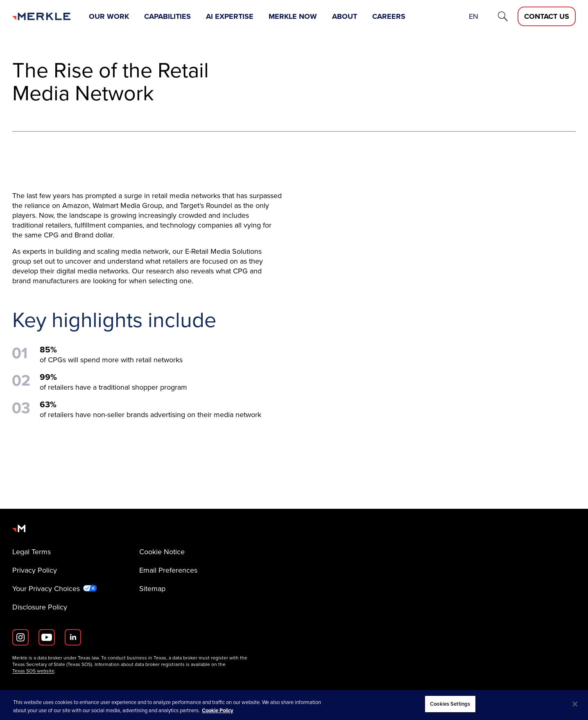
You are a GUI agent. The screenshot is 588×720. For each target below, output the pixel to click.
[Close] (575, 704)
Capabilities (167, 16)
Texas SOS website (33, 671)
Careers (389, 16)
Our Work (109, 16)
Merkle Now (293, 16)
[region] (294, 705)
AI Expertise (230, 16)
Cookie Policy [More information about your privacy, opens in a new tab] (218, 710)
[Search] (503, 16)
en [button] (474, 16)
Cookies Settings (450, 704)
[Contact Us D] (547, 16)
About (345, 16)
